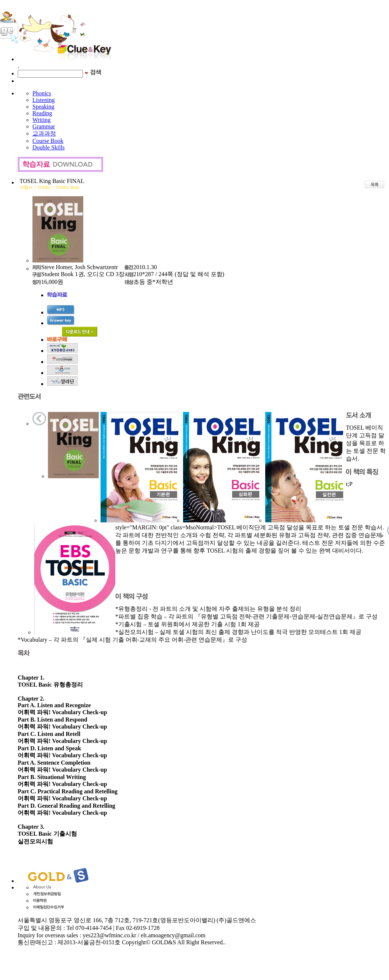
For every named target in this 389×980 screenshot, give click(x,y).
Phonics (42, 93)
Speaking (43, 107)
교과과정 (44, 133)
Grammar (44, 126)
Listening (43, 100)
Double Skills (49, 147)
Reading (42, 113)
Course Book (48, 141)
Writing (41, 120)
